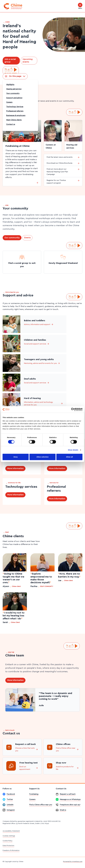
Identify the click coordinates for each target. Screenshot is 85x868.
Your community (13, 93)
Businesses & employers (16, 115)
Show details (73, 450)
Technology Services (15, 107)
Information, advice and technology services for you (43, 403)
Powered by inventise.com (73, 862)
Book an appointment (29, 768)
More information (15, 469)
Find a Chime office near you (67, 749)
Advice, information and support (39, 324)
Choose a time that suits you (27, 749)
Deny (16, 457)
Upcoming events (28, 61)
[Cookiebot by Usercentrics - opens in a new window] (73, 409)
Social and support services (37, 344)
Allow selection (42, 457)
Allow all (69, 457)
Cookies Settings (9, 836)
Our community (12, 238)
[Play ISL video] (11, 71)
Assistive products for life (67, 768)
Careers (9, 102)
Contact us (11, 124)
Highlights (10, 85)
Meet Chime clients (14, 120)
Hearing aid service (14, 89)
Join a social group (10, 61)
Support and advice (14, 98)
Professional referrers (15, 111)
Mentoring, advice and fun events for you (42, 363)
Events (27, 238)
